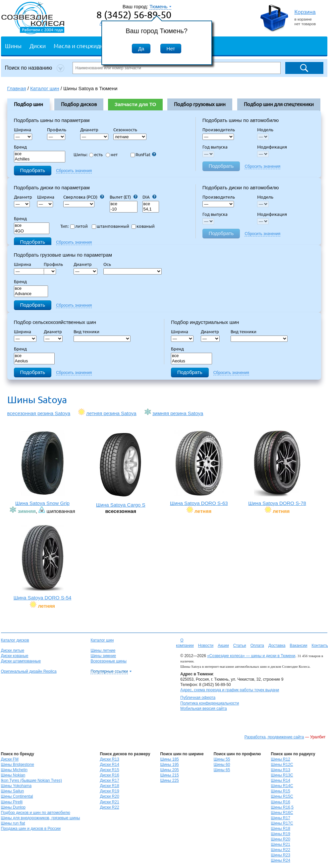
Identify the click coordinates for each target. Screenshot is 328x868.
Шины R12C (282, 765)
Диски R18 (109, 786)
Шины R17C (282, 823)
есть (96, 155)
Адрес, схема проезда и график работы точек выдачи (230, 690)
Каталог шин (102, 640)
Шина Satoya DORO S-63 (199, 468)
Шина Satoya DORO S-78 (277, 468)
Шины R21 (281, 844)
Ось (109, 264)
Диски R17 (109, 780)
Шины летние (103, 651)
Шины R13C (282, 775)
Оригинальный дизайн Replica (29, 671)
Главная (17, 88)
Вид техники (88, 332)
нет (112, 155)
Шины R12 (281, 759)
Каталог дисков (15, 640)
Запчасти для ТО (135, 104)
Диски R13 (109, 759)
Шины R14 (281, 780)
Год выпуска (215, 147)
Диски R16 (109, 775)
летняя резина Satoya (111, 413)
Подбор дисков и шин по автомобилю (36, 813)
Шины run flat (13, 823)
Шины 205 (169, 770)
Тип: (64, 226)
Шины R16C (282, 813)
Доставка (277, 646)
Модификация (272, 147)
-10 (124, 209)
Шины (13, 46)
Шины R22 (281, 850)
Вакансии (298, 646)
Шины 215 (169, 775)
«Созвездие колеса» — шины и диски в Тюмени (251, 656)
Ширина (23, 130)
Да (141, 49)
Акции (223, 646)
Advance (31, 294)
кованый (143, 226)
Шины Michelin (14, 770)
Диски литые (13, 651)
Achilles (40, 159)
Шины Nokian (13, 775)
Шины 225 (169, 780)
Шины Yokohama (16, 786)
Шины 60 (222, 765)
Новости (206, 646)
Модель (265, 130)
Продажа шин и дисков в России (31, 829)
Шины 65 (222, 770)
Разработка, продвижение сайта (274, 737)
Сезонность (125, 130)
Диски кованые (15, 656)
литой (79, 226)
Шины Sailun (13, 791)
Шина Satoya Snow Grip (43, 468)
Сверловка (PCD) (84, 197)
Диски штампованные (21, 661)
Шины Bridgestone (18, 765)
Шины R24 (281, 860)
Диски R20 (109, 796)
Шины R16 (281, 802)
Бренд (20, 147)
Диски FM (10, 759)
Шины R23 (281, 855)
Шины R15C (282, 796)
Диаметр (91, 130)
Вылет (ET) (124, 197)
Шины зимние (103, 656)
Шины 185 (169, 759)
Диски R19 (109, 791)
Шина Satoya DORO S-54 (43, 562)
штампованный (110, 226)
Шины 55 (222, 759)
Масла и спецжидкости (84, 46)
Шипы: (81, 155)
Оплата (257, 646)
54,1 (151, 209)
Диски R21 (109, 802)
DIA (149, 197)
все (40, 154)
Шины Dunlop (13, 807)
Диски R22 (109, 807)
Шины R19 (281, 834)
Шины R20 (281, 839)
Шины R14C (282, 786)
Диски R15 (109, 770)
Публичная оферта (198, 698)
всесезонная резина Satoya (39, 413)
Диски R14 (109, 765)
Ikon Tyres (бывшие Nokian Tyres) (31, 780)
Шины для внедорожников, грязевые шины (41, 818)
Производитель (219, 130)
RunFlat (143, 155)
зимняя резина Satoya (178, 413)
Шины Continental (17, 796)
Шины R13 (281, 770)
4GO (32, 231)
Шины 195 (169, 765)
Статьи (240, 646)
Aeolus (34, 361)
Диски (38, 46)
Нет (171, 49)
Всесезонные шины (109, 661)
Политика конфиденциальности (210, 703)
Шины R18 (281, 829)
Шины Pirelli (12, 802)
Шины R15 (281, 791)
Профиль (59, 130)
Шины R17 (281, 818)
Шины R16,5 (282, 807)
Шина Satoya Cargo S (121, 470)
